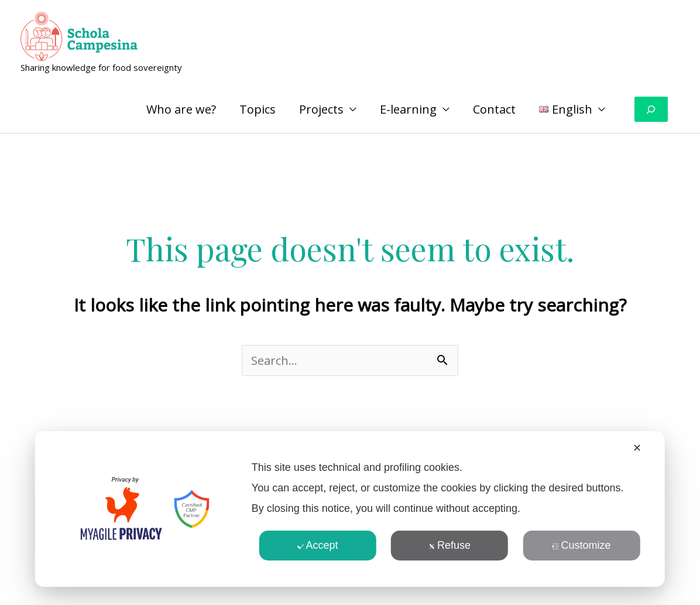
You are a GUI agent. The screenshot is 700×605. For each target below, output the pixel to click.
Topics (258, 109)
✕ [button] (637, 448)
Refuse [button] (449, 545)
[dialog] (350, 509)
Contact (494, 109)
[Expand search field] (651, 109)
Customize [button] (581, 545)
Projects (321, 109)
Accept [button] (318, 545)
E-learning (408, 109)
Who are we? (181, 109)
